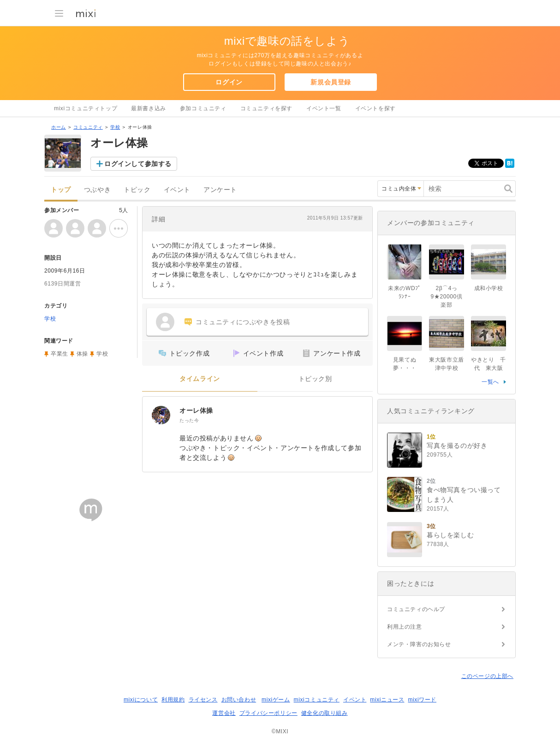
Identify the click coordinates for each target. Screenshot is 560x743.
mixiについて (141, 700)
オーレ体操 (196, 410)
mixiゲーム (276, 700)
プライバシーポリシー (268, 713)
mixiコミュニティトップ (86, 108)
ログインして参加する (138, 164)
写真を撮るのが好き (457, 446)
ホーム (59, 127)
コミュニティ (88, 127)
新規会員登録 (331, 82)
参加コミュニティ (203, 108)
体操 (82, 354)
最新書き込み (149, 108)
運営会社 (224, 713)
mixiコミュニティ (317, 700)
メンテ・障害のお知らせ (419, 644)
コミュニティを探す (266, 108)
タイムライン (200, 379)
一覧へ (490, 382)
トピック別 (315, 379)
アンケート (220, 190)
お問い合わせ (239, 700)
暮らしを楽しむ (450, 535)
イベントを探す (375, 108)
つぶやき (97, 190)
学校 (115, 127)
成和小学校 (489, 288)
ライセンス (203, 700)
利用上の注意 (405, 627)
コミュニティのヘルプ (416, 609)
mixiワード (422, 700)
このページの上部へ (487, 676)
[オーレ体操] (161, 415)
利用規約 (173, 700)
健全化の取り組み (325, 713)
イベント (177, 190)
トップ (61, 190)
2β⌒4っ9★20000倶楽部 (447, 297)
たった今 (189, 420)
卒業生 (60, 354)
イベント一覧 (324, 108)
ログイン (229, 82)
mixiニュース (387, 700)
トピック (137, 190)
